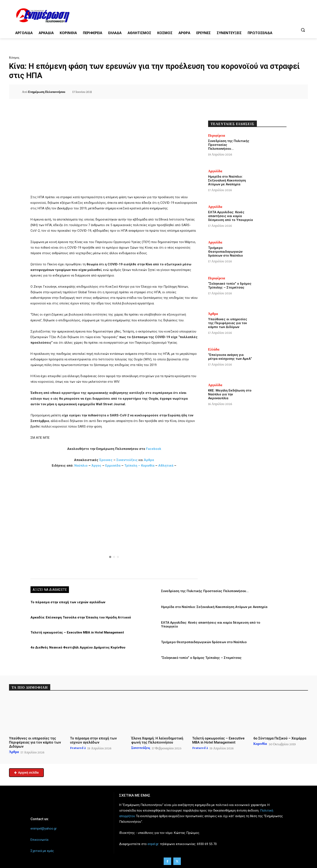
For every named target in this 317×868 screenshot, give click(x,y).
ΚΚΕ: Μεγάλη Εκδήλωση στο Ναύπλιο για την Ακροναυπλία (230, 394)
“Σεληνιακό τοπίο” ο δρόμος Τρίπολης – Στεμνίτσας (201, 658)
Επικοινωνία (39, 839)
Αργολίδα (215, 171)
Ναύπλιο (81, 466)
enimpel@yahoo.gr (44, 828)
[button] (303, 30)
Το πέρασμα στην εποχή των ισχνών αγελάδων (67, 602)
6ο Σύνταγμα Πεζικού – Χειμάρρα (280, 738)
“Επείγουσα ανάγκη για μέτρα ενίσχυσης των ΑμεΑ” (230, 357)
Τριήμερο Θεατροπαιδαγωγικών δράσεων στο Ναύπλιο (204, 642)
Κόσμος (14, 57)
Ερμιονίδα (113, 466)
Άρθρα (149, 460)
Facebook (154, 449)
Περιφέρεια (217, 136)
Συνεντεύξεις (127, 460)
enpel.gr (153, 844)
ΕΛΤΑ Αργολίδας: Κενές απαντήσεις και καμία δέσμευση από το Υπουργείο (231, 216)
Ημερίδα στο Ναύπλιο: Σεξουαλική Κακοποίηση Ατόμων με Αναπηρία (214, 607)
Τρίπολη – (132, 466)
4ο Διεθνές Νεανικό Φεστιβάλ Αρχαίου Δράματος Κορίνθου (77, 647)
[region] (114, 523)
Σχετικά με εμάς (42, 851)
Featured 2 (78, 748)
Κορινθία (148, 466)
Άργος (97, 466)
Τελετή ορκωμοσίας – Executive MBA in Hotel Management (77, 632)
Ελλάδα (214, 349)
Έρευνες (106, 460)
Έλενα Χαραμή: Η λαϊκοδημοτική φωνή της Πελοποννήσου (157, 740)
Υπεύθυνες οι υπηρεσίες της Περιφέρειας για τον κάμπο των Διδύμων (228, 323)
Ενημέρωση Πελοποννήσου (47, 92)
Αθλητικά (166, 466)
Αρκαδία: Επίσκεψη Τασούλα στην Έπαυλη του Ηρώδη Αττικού (80, 617)
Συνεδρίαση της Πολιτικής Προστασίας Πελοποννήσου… (205, 591)
